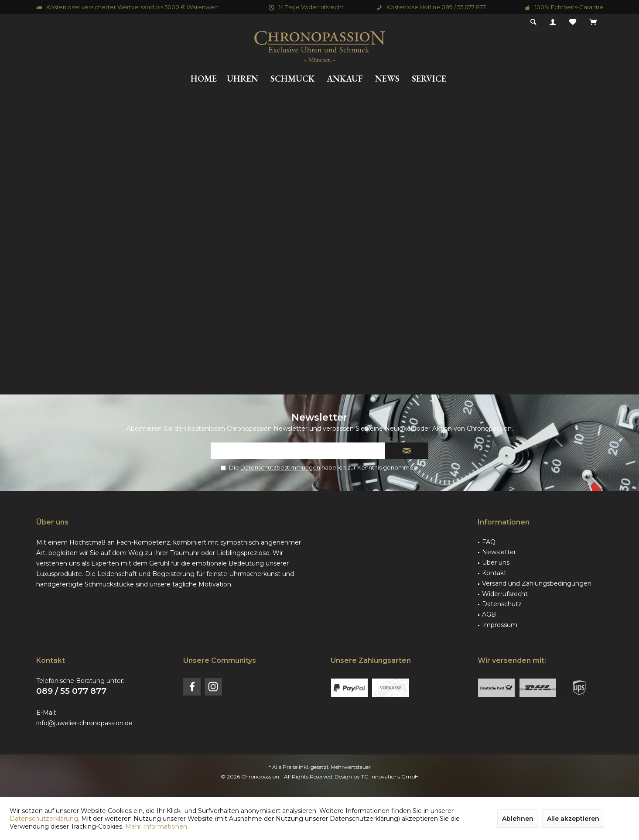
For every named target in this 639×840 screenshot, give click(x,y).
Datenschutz (502, 604)
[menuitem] (593, 22)
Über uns (496, 562)
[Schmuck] (292, 79)
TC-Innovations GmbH (390, 777)
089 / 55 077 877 (71, 691)
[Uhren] (243, 79)
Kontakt (494, 573)
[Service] (429, 79)
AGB (489, 614)
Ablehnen (518, 819)
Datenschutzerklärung (44, 819)
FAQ (489, 542)
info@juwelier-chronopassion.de (84, 723)
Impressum (500, 625)
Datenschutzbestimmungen (280, 467)
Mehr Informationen (156, 826)
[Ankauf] (345, 79)
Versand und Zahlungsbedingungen (537, 583)
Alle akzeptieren (573, 819)
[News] (387, 79)
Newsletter (499, 552)
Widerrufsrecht (505, 594)
